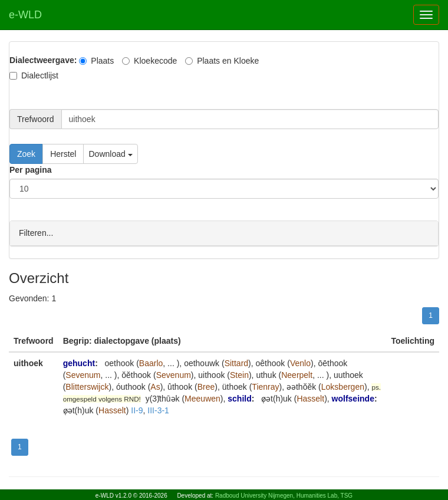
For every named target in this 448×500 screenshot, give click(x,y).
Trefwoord (36, 119)
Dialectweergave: (43, 60)
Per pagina (31, 170)
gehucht (79, 363)
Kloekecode (149, 61)
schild (239, 398)
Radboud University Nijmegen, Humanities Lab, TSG (284, 496)
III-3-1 (158, 410)
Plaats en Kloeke (222, 61)
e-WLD (25, 15)
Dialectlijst (34, 75)
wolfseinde (353, 398)
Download (110, 154)
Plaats (96, 61)
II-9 (137, 410)
